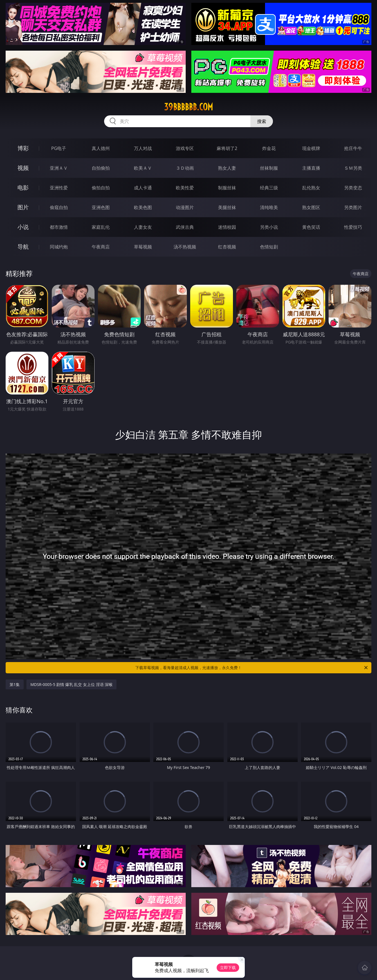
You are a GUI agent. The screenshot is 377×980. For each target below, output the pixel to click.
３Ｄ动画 (185, 168)
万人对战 (143, 148)
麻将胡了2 (227, 148)
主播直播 (311, 168)
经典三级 (269, 188)
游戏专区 (185, 148)
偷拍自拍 (101, 188)
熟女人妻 (227, 168)
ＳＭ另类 (353, 168)
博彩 (23, 148)
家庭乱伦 (101, 227)
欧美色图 (143, 207)
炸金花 (269, 148)
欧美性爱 (185, 188)
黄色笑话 (311, 227)
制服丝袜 (227, 188)
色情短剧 (269, 247)
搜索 (262, 121)
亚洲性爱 (59, 188)
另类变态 (353, 188)
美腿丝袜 (227, 207)
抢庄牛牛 (353, 148)
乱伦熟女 (311, 188)
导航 (23, 247)
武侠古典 (185, 227)
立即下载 (228, 967)
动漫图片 (185, 207)
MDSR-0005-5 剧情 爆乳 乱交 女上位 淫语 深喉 (71, 684)
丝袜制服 (269, 168)
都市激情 (59, 227)
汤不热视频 (185, 247)
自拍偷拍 (101, 168)
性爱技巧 (353, 227)
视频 (23, 168)
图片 (23, 207)
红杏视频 (227, 247)
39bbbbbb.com (188, 107)
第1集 (15, 684)
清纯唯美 (269, 207)
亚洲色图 (101, 207)
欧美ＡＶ (143, 168)
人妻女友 (143, 227)
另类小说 (269, 227)
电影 (23, 188)
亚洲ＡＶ (59, 168)
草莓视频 (143, 247)
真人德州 (101, 148)
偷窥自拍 (59, 207)
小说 (23, 227)
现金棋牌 (311, 148)
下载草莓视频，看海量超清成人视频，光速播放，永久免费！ (252, 668)
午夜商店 (101, 247)
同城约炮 (59, 247)
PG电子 (59, 148)
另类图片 (353, 207)
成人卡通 (143, 188)
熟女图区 (311, 207)
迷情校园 (227, 227)
